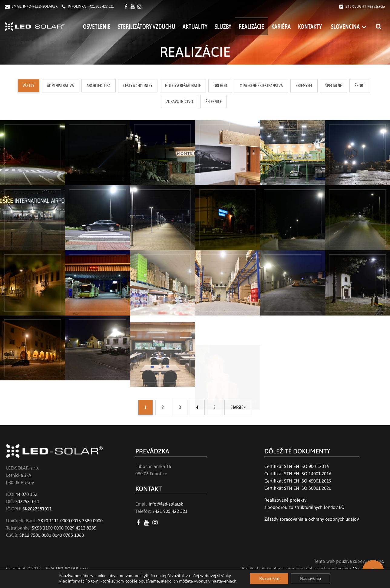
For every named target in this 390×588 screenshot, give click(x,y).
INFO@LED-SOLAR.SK (40, 6)
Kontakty (310, 27)
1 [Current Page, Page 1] (145, 407)
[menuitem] (349, 26)
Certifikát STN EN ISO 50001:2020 (298, 488)
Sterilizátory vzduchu (147, 27)
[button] (28, 86)
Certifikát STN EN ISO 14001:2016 (298, 474)
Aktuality (195, 27)
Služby (223, 27)
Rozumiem (269, 578)
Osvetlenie (97, 27)
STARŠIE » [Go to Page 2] (238, 407)
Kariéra (281, 27)
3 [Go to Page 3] (180, 407)
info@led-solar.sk (166, 504)
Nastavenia (310, 578)
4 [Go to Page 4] (197, 407)
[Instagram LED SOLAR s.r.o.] (156, 523)
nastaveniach (224, 581)
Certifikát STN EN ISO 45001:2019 (298, 481)
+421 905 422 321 (101, 6)
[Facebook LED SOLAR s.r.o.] (127, 7)
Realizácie (251, 27)
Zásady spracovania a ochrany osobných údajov (312, 519)
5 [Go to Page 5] (215, 407)
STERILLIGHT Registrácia (365, 6)
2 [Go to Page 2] (163, 407)
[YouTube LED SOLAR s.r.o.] (148, 523)
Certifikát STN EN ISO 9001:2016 (297, 466)
